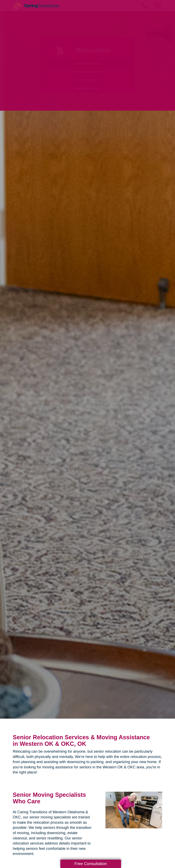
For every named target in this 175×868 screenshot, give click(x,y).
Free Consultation (91, 864)
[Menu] (158, 6)
